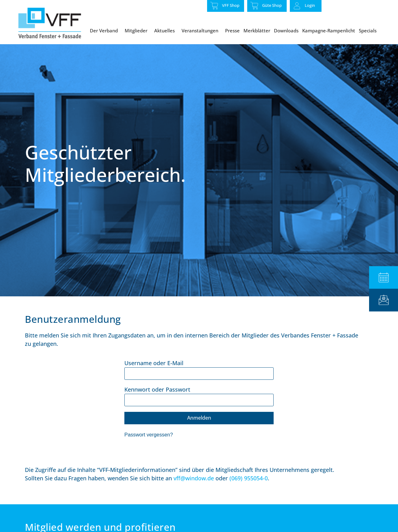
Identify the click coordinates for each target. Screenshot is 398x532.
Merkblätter (257, 31)
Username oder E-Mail (154, 377)
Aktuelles (166, 31)
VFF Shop (231, 5)
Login (310, 5)
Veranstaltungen (201, 31)
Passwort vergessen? (149, 449)
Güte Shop (272, 5)
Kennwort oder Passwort (157, 403)
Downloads (286, 31)
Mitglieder (138, 31)
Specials (369, 31)
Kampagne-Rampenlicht (329, 31)
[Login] (297, 6)
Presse (232, 31)
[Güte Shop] (254, 6)
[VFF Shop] (214, 6)
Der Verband (105, 31)
